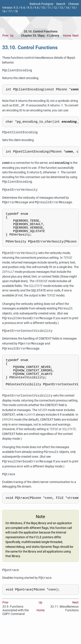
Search (61, 4)
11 (49, 8)
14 (67, 8)
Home (67, 36)
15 (73, 8)
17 (10, 11)
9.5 (30, 8)
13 (61, 8)
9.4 (23, 8)
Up (12, 36)
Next (75, 36)
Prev (5, 36)
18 (16, 11)
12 (55, 8)
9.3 (16, 8)
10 (43, 8)
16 (4, 11)
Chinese (74, 4)
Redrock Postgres (41, 4)
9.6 (37, 8)
